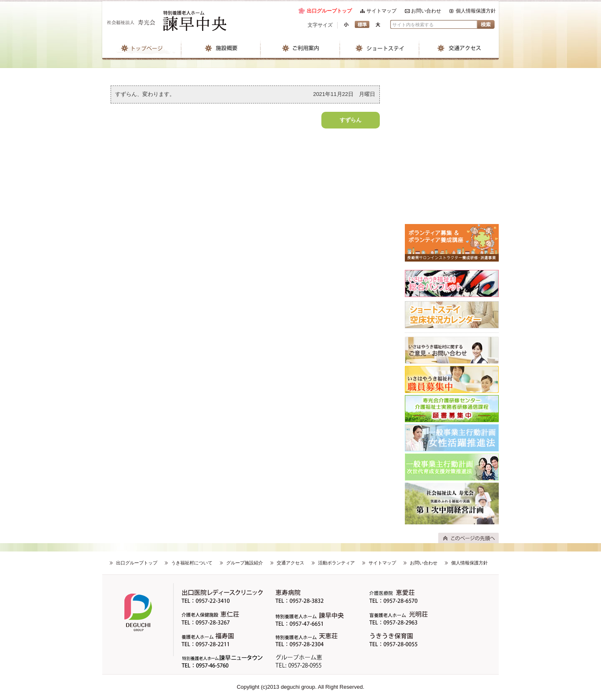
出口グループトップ (329, 11)
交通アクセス (290, 563)
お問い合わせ (426, 11)
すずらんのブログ (452, 148)
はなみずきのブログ (452, 178)
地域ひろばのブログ (452, 90)
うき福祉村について (192, 563)
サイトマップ (381, 11)
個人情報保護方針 (476, 11)
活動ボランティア (336, 563)
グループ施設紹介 (245, 563)
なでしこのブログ (452, 119)
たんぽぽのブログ (452, 207)
